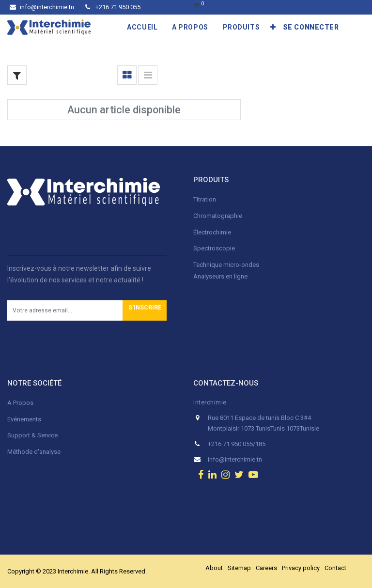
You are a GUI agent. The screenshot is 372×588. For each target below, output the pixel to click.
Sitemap (239, 568)
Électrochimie (212, 232)
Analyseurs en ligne (220, 276)
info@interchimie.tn (42, 7)
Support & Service (32, 435)
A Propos (21, 403)
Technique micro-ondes (226, 265)
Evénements (24, 419)
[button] (273, 27)
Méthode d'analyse (34, 452)
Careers (266, 568)
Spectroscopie (214, 248)
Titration (205, 199)
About (214, 568)
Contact (335, 568)
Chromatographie (218, 216)
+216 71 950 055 (113, 7)
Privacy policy (301, 568)
